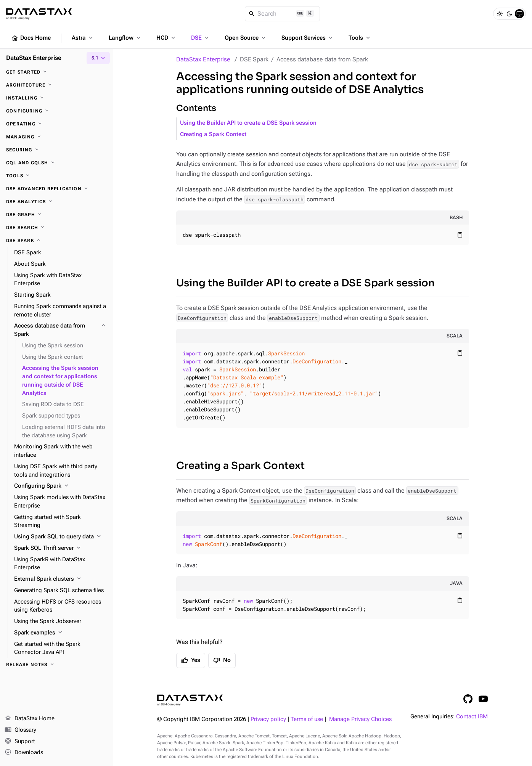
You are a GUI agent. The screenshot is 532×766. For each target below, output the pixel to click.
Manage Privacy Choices (360, 719)
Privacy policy (268, 719)
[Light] (500, 14)
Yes (191, 660)
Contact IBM (472, 717)
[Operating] (56, 124)
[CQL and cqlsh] (56, 163)
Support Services (308, 38)
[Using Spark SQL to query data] (60, 537)
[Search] (282, 14)
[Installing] (56, 98)
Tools (360, 38)
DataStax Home (30, 719)
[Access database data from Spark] (60, 330)
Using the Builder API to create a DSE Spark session (248, 123)
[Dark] (509, 14)
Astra (83, 38)
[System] (519, 14)
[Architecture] (56, 85)
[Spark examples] (60, 633)
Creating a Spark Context (213, 134)
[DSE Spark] (56, 241)
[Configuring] (56, 111)
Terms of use (307, 719)
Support (20, 742)
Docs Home (31, 38)
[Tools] (56, 176)
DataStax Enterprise (203, 59)
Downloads (24, 753)
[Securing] (56, 150)
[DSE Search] (56, 228)
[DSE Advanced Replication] (56, 189)
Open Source (246, 38)
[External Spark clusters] (60, 579)
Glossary (20, 730)
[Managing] (56, 137)
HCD (166, 38)
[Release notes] (56, 665)
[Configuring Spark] (60, 486)
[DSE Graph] (56, 215)
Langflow (125, 38)
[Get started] (56, 72)
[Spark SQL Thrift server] (60, 548)
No (222, 660)
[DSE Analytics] (56, 202)
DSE (201, 38)
